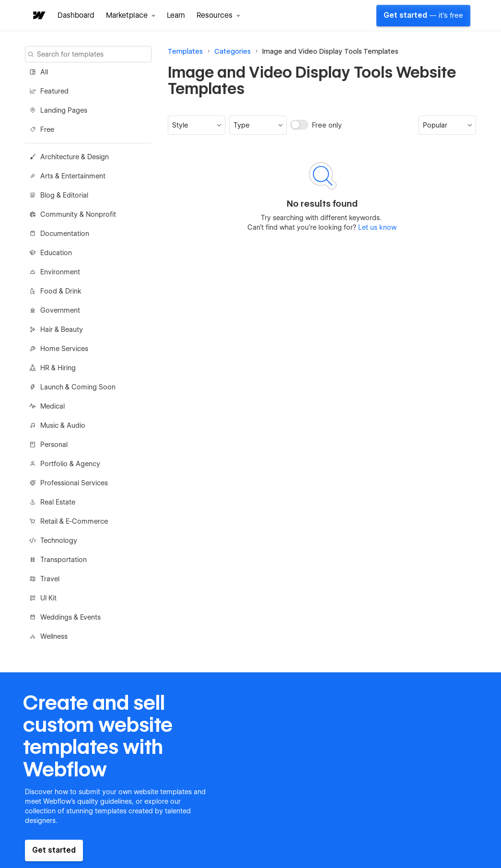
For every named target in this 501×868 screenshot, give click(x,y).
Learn (176, 15)
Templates (185, 51)
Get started (423, 15)
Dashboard (76, 15)
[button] (131, 15)
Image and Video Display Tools (312, 51)
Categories (233, 51)
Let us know (376, 227)
